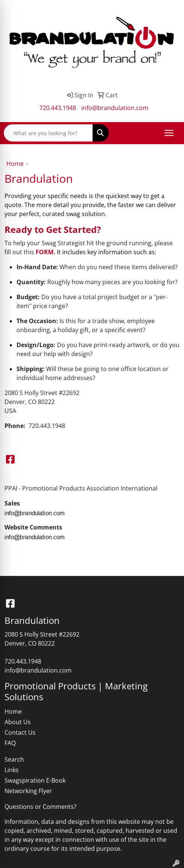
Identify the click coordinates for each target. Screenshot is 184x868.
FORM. (46, 252)
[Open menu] (169, 133)
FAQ (10, 743)
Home (15, 164)
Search (14, 759)
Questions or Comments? (40, 807)
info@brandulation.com (115, 108)
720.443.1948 (58, 108)
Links (12, 770)
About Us (18, 722)
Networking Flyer (28, 791)
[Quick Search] (48, 133)
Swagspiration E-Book (35, 780)
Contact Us (20, 732)
